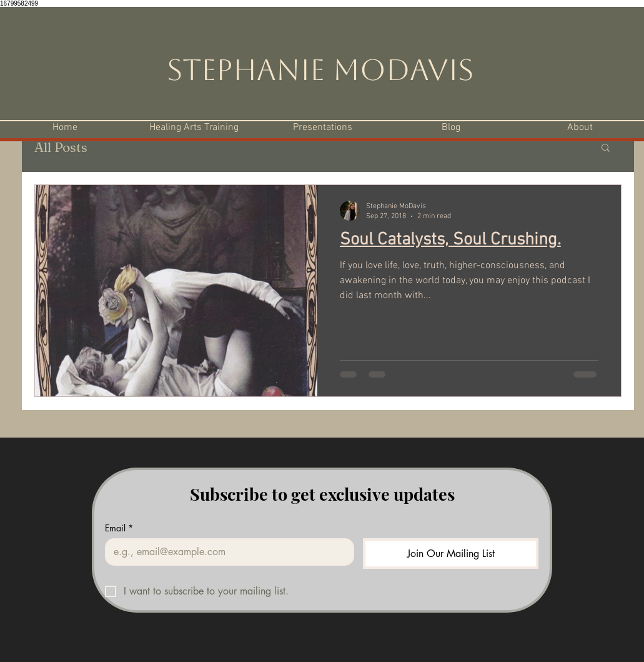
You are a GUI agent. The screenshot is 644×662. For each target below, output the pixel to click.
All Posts (61, 147)
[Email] (226, 552)
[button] (606, 148)
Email (119, 528)
